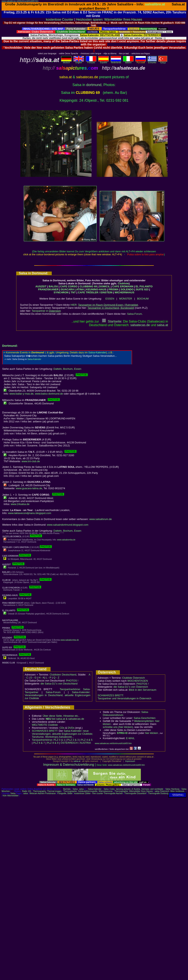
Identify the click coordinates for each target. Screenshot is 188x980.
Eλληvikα (152, 62)
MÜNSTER (126, 299)
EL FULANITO (144, 286)
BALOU (53, 286)
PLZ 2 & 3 (73, 740)
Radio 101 (27, 791)
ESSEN (110, 299)
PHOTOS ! (72, 681)
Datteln (58, 369)
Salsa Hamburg (172, 789)
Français (91, 62)
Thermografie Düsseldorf (135, 793)
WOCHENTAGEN (138, 681)
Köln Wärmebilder (10, 796)
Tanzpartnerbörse (42, 740)
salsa (81, 789)
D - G (33, 678)
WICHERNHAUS (124, 292)
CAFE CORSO (69, 286)
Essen (78, 369)
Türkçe (163, 62)
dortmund (94, 85)
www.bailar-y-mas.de (21, 394)
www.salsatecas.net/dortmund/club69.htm (20, 1)
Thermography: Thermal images (47, 791)
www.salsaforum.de (101, 519)
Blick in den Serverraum (143, 690)
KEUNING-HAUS (96, 289)
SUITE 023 (142, 289)
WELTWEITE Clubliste (45, 725)
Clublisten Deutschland (63, 675)
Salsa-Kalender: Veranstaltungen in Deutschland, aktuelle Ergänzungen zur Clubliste (58, 695)
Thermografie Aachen (113, 793)
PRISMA (114, 289)
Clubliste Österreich (133, 678)
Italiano (128, 62)
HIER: (104, 305)
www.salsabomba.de (66, 540)
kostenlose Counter (60, 20)
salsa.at (77, 761)
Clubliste (123, 283)
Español (103, 62)
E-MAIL (130, 738)
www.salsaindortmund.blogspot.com (68, 525)
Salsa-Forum (134, 314)
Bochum (68, 369)
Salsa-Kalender (95, 789)
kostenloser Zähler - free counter (89, 793)
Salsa (75, 789)
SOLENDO (127, 289)
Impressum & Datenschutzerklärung (69, 765)
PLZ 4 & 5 (87, 740)
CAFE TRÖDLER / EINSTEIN (95, 292)
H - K (42, 678)
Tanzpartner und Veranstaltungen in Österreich (125, 698)
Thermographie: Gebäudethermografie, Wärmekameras (88, 791)
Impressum (130, 761)
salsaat (163, 325)
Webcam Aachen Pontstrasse (43, 793)
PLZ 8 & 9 (53, 743)
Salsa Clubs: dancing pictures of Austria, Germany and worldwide (133, 789)
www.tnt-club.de (31, 461)
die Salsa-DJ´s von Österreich (131, 687)
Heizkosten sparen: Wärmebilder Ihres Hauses (109, 20)
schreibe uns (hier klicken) (118, 727)
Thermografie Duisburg (158, 793)
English (79, 62)
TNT (73, 292)
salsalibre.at (155, 4)
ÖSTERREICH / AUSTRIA (76, 743)
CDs (62, 728)
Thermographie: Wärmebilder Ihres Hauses (134, 791)
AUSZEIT (41, 286)
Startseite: (112, 321)
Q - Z (56, 678)
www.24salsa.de (20, 504)
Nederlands (116, 62)
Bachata (67, 789)
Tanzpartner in (46, 311)
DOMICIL (105, 286)
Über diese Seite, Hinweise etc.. (61, 716)
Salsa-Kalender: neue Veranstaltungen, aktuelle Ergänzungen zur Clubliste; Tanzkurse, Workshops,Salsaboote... (63, 734)
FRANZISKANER (48, 289)
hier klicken (152, 733)
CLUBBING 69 (88, 286)
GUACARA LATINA (72, 289)
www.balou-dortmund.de (49, 394)
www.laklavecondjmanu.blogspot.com (30, 513)
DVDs (71, 728)
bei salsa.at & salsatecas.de (65, 719)
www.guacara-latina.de (29, 488)
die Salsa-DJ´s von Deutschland (59, 684)
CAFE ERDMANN (123, 286)
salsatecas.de (140, 325)
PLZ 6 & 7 (39, 743)
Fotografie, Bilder (65, 793)
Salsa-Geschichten (145, 718)
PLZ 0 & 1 (59, 740)
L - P (49, 678)
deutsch (66, 62)
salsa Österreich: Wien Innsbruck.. (170, 791)
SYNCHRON (61, 292)
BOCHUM (143, 299)
